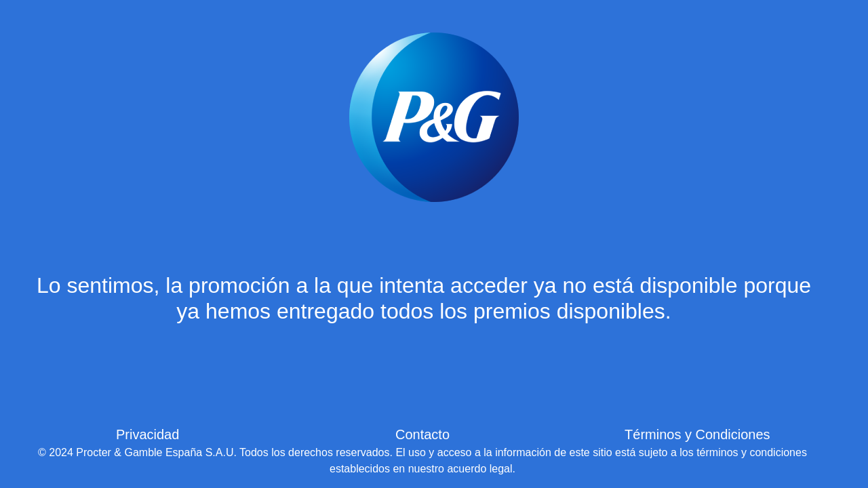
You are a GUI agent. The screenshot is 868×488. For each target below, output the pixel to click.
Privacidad (147, 434)
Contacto (422, 434)
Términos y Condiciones (697, 434)
